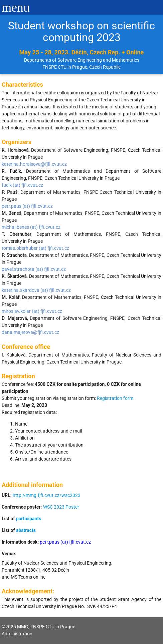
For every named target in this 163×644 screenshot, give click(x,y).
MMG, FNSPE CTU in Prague (46, 627)
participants (29, 519)
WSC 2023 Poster (61, 507)
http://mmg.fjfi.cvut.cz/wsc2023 (47, 495)
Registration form (115, 398)
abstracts (26, 530)
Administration (17, 634)
